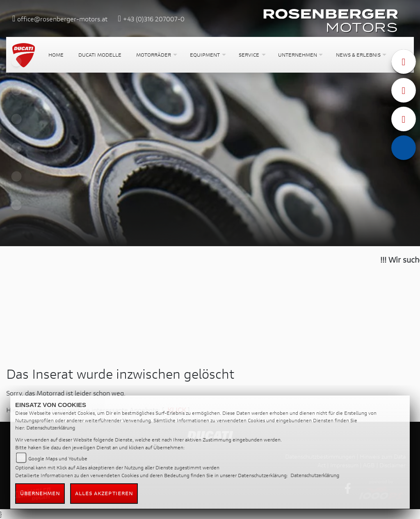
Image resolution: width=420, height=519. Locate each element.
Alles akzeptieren (104, 493)
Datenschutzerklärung (51, 428)
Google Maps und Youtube (58, 458)
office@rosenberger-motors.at (62, 19)
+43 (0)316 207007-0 (154, 19)
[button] (156, 55)
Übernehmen (40, 493)
